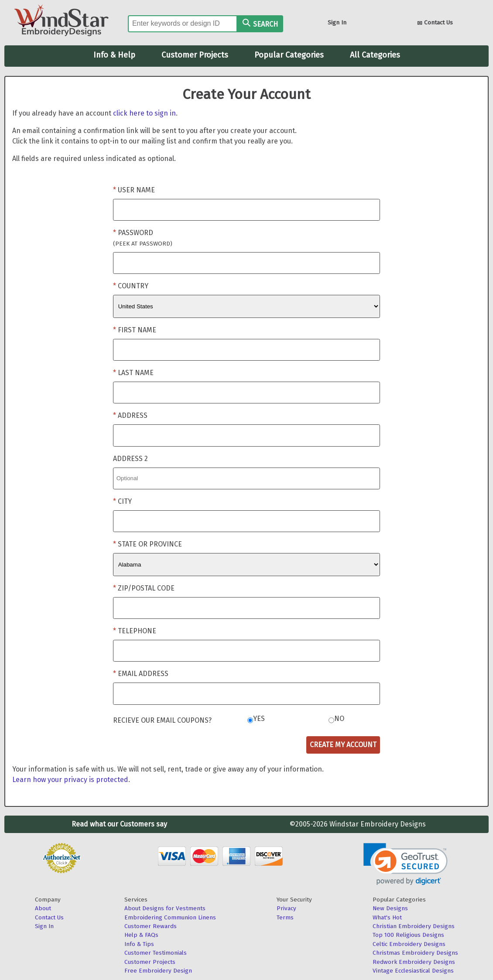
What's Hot (387, 917)
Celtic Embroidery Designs (409, 944)
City (125, 501)
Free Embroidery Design (158, 971)
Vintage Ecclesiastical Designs (413, 971)
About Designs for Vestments (165, 908)
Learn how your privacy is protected (70, 780)
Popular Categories (289, 55)
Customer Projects (195, 55)
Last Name (136, 373)
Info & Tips (139, 944)
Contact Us (435, 23)
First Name (137, 330)
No (339, 719)
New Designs (390, 908)
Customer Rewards (151, 926)
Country (133, 286)
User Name (136, 190)
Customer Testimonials (156, 953)
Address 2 (130, 459)
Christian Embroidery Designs (414, 926)
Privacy (286, 908)
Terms (285, 917)
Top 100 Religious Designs (408, 935)
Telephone (137, 631)
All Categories (375, 55)
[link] (406, 864)
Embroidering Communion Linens (170, 917)
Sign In (337, 22)
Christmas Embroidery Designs (415, 953)
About (43, 908)
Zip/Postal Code (146, 588)
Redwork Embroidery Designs (414, 962)
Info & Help (114, 55)
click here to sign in (144, 113)
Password (143, 238)
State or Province (150, 544)
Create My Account (343, 745)
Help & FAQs (141, 935)
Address (133, 415)
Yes (259, 719)
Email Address (143, 674)
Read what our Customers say (119, 824)
